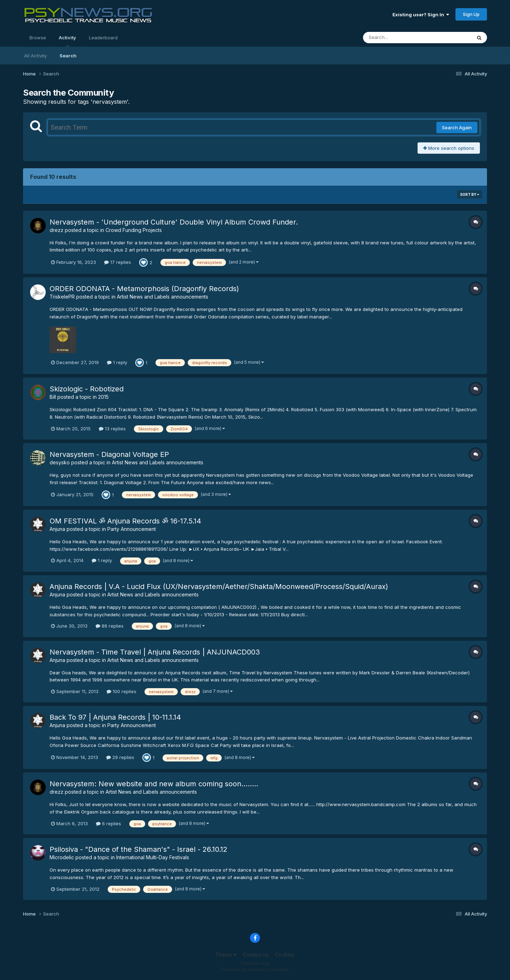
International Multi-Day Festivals (153, 857)
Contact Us (256, 955)
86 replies (110, 626)
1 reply (117, 362)
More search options (449, 148)
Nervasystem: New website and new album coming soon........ (154, 784)
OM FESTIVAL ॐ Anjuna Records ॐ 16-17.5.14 (125, 521)
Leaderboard (103, 38)
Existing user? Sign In (421, 15)
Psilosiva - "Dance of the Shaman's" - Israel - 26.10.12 (138, 849)
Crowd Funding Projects (134, 230)
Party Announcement (132, 529)
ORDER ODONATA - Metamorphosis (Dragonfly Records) (144, 289)
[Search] (398, 38)
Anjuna (57, 529)
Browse (38, 38)
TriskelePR (62, 297)
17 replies (118, 262)
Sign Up (471, 14)
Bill (53, 397)
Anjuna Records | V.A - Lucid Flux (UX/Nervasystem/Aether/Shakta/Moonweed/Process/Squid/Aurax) (219, 587)
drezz (56, 230)
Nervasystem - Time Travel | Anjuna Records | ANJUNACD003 (155, 652)
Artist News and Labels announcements (163, 297)
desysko (60, 462)
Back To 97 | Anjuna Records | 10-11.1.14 (115, 717)
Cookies (285, 955)
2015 (103, 397)
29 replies (120, 757)
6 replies (109, 823)
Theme (226, 955)
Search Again (457, 128)
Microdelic (62, 857)
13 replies (112, 429)
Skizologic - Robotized (87, 389)
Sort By (470, 194)
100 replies (121, 691)
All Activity (35, 56)
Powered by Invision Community (255, 970)
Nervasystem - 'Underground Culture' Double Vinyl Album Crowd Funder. (174, 222)
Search (68, 56)
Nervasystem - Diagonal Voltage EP (109, 454)
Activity (67, 41)
